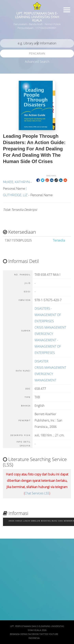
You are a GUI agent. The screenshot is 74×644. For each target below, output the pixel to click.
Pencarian (37, 53)
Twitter (44, 634)
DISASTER (41, 361)
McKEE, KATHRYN (16, 182)
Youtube (53, 634)
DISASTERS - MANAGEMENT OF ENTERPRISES (48, 315)
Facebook (33, 634)
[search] (37, 43)
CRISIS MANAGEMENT (50, 327)
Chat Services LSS (37, 493)
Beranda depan (19, 634)
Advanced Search (37, 62)
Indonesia (34, 638)
